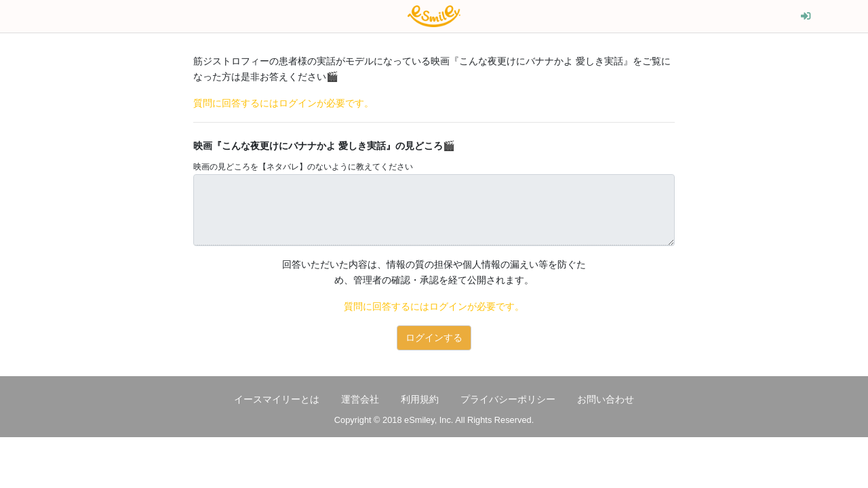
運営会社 (360, 399)
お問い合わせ (606, 399)
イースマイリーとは (277, 399)
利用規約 (420, 399)
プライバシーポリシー (508, 399)
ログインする (434, 338)
